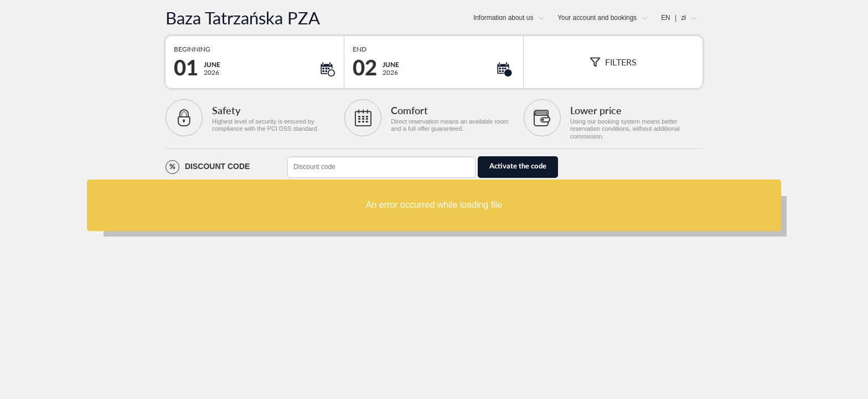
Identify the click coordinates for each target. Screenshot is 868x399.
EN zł (673, 18)
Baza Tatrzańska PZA (243, 18)
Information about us (503, 18)
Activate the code (518, 167)
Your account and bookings (597, 18)
